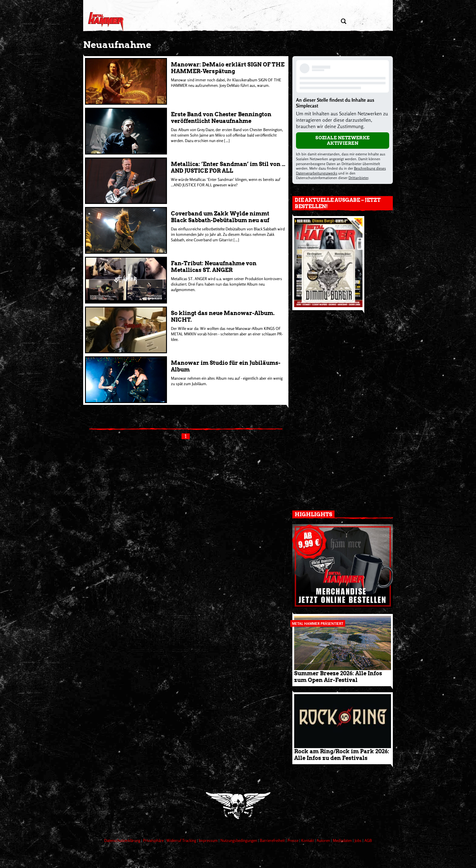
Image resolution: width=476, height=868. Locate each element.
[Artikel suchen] (343, 21)
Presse (293, 840)
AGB (368, 840)
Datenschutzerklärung (123, 840)
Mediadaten (343, 840)
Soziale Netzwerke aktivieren (343, 141)
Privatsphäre (154, 840)
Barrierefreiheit (273, 840)
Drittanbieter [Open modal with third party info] (358, 178)
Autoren (324, 840)
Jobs (359, 840)
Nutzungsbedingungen (239, 840)
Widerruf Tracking (182, 840)
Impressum (209, 840)
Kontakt (308, 840)
